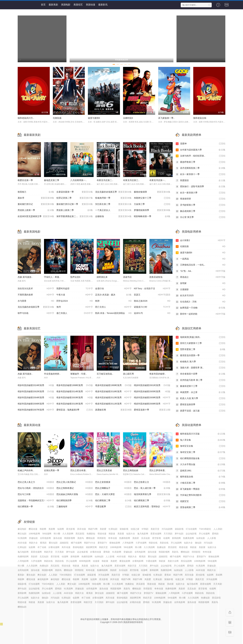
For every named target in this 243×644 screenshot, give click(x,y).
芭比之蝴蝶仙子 (113, 488)
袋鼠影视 (179, 529)
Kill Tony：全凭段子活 (152, 289)
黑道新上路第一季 (36, 210)
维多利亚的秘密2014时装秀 (75, 392)
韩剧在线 (153, 543)
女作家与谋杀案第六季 (201, 150)
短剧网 (61, 529)
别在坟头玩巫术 (36, 289)
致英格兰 (36, 192)
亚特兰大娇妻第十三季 (201, 343)
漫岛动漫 (57, 538)
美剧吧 (114, 561)
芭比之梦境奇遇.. (158, 470)
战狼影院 (64, 543)
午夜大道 (75, 295)
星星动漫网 (156, 534)
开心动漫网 (204, 534)
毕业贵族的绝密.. (52, 374)
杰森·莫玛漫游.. (25, 277)
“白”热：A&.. (201, 271)
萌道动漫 (102, 534)
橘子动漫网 (76, 543)
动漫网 (166, 538)
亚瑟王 (152, 295)
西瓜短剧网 (186, 561)
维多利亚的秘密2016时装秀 (113, 392)
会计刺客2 (201, 240)
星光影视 (71, 529)
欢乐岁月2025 (201, 296)
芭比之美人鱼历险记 (75, 482)
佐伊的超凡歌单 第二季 (201, 380)
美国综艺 (78, 5)
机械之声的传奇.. (26, 470)
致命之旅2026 (152, 301)
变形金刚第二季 (201, 507)
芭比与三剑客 (36, 494)
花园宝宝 (201, 501)
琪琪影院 (102, 538)
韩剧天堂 (103, 547)
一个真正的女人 (113, 210)
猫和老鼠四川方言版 (201, 434)
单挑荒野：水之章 (201, 392)
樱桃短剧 (91, 538)
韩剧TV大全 (90, 543)
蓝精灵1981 (201, 471)
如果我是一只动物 (201, 308)
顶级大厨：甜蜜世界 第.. (201, 368)
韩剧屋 (105, 561)
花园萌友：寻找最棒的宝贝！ (36, 501)
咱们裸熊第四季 (75, 501)
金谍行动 (113, 289)
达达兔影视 (191, 534)
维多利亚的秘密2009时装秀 (152, 398)
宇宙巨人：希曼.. (52, 277)
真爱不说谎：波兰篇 (201, 411)
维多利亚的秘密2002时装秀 (36, 392)
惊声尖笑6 (75, 277)
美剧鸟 (81, 538)
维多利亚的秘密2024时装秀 (36, 385)
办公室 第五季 (201, 217)
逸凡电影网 (143, 534)
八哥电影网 (128, 543)
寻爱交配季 (113, 507)
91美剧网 (22, 538)
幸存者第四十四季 (201, 374)
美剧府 (136, 538)
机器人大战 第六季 (201, 398)
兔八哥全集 (201, 440)
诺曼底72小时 (152, 307)
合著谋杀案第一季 (75, 192)
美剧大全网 (173, 561)
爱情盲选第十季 (152, 410)
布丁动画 (42, 547)
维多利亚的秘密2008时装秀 (152, 404)
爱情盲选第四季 (201, 405)
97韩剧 (145, 529)
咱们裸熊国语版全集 (201, 458)
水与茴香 (36, 301)
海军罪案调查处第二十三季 (75, 216)
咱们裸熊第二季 (113, 501)
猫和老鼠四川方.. (26, 118)
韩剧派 (162, 561)
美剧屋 (121, 534)
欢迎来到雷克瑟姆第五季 (36, 216)
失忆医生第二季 (113, 204)
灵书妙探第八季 (201, 205)
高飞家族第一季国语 (201, 489)
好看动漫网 (54, 547)
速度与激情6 (94, 118)
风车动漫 (82, 529)
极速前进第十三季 (201, 386)
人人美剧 (218, 529)
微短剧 (198, 543)
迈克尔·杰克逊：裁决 (113, 295)
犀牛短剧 (179, 534)
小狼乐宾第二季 (201, 483)
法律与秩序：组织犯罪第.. (201, 156)
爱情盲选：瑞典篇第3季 (75, 410)
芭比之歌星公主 (152, 482)
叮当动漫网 (191, 529)
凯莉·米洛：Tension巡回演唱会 (113, 313)
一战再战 (201, 259)
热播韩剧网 (125, 538)
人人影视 (212, 538)
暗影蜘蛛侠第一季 (152, 216)
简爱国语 (201, 181)
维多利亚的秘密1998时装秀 (75, 385)
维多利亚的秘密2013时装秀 (113, 398)
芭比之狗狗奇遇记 (75, 488)
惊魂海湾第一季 (113, 198)
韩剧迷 (112, 534)
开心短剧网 (176, 543)
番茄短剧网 (125, 561)
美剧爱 (103, 529)
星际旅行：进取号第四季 (201, 187)
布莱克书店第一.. (158, 180)
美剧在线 (164, 543)
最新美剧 (53, 5)
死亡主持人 (113, 307)
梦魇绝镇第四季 (152, 210)
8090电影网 (85, 561)
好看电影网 (138, 561)
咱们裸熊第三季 (152, 501)
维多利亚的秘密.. (158, 374)
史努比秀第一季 (52, 470)
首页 (43, 5)
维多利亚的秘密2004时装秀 (36, 398)
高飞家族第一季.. (166, 118)
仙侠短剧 (201, 538)
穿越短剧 (33, 538)
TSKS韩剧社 (205, 529)
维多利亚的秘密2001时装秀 (152, 385)
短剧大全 (131, 534)
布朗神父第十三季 (152, 198)
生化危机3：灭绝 (201, 302)
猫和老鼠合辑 (200, 118)
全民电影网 (45, 538)
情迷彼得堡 (201, 199)
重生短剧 (53, 543)
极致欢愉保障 (152, 192)
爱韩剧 (215, 534)
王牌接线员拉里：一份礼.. (201, 265)
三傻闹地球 (75, 507)
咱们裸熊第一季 (36, 507)
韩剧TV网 (93, 529)
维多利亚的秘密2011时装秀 (113, 404)
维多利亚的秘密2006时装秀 (36, 404)
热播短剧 (161, 547)
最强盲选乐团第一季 (201, 356)
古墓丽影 (201, 290)
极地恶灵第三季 (52, 180)
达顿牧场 (113, 216)
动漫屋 (96, 561)
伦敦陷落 (57, 118)
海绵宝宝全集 (201, 446)
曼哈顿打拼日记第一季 (75, 204)
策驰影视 (124, 529)
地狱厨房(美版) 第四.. (201, 337)
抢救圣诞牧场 (156, 277)
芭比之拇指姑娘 (131, 470)
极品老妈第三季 (201, 211)
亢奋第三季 (152, 204)
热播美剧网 (188, 538)
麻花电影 (22, 529)
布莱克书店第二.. (105, 180)
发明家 (201, 283)
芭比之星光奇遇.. (79, 470)
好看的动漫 (96, 552)
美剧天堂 (155, 529)
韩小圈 (57, 534)
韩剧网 (43, 529)
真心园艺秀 (128, 374)
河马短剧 (208, 543)
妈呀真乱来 (102, 277)
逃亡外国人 (75, 313)
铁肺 (113, 301)
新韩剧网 (176, 538)
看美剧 (43, 543)
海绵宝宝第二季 (201, 452)
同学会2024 (75, 301)
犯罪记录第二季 (75, 198)
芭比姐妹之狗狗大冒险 (75, 494)
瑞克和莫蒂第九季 (152, 494)
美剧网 (52, 529)
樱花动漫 (33, 529)
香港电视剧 (78, 547)
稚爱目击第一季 (25, 180)
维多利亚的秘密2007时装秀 (36, 410)
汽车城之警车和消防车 (201, 495)
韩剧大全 (33, 543)
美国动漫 (91, 5)
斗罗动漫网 (141, 543)
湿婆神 (201, 144)
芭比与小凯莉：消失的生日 (36, 488)
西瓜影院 (80, 534)
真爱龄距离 (113, 410)
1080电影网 (34, 534)
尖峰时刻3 (128, 118)
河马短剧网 (167, 529)
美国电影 (66, 5)
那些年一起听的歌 (201, 314)
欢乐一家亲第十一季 (201, 174)
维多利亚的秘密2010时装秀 (75, 404)
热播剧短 (91, 534)
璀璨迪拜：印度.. (79, 374)
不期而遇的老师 (36, 295)
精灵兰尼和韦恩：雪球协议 (152, 507)
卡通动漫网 (151, 561)
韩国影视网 (70, 538)
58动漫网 (47, 534)
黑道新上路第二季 (75, 210)
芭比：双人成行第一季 (152, 488)
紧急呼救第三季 (201, 162)
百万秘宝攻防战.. (105, 374)
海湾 (75, 307)
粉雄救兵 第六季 (201, 362)
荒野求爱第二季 (201, 349)
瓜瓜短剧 (146, 538)
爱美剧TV (102, 543)
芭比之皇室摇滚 (113, 482)
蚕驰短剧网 (115, 543)
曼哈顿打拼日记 (36, 204)
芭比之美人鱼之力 (36, 482)
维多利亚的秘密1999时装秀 (113, 385)
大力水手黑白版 (201, 465)
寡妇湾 (36, 198)
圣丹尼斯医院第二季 (201, 168)
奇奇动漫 (113, 538)
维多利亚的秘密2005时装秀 (152, 392)
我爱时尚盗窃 (75, 289)
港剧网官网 (91, 547)
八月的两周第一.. (79, 180)
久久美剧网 (68, 534)
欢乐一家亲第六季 (201, 193)
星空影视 (157, 538)
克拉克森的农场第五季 (113, 192)
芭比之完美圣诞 (104, 470)
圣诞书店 (127, 277)
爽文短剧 (22, 534)
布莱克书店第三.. (131, 180)
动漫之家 (135, 529)
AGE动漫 (22, 543)
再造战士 (201, 277)
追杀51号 (152, 313)
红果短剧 (113, 529)
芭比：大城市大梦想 (113, 494)
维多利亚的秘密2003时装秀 (75, 398)
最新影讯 (103, 5)
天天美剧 (168, 534)
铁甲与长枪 (36, 313)
